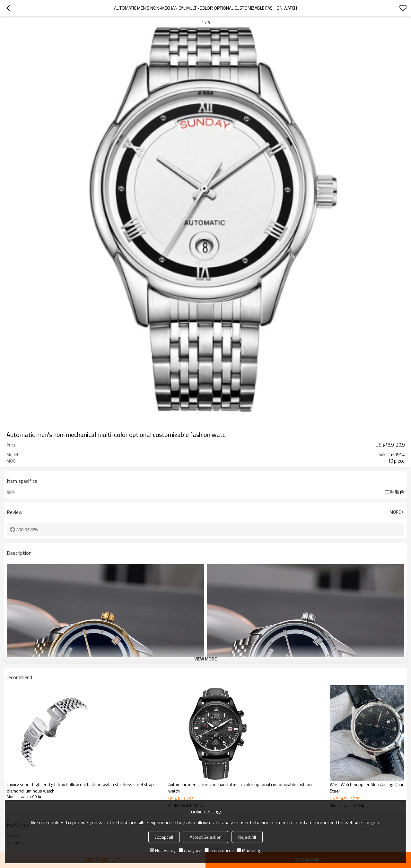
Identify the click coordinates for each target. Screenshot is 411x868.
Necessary (163, 850)
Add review (27, 530)
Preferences (219, 850)
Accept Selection (206, 837)
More (395, 512)
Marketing (249, 850)
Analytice (190, 850)
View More (205, 659)
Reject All (247, 837)
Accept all (164, 837)
